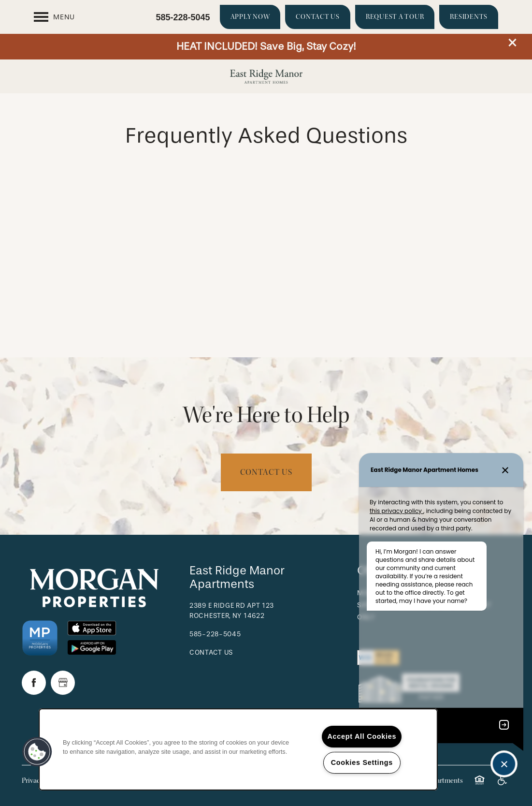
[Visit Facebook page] (34, 683)
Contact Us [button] (266, 472)
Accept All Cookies (362, 736)
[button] (513, 43)
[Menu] (54, 17)
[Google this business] (63, 683)
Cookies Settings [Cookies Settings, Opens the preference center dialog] (362, 762)
